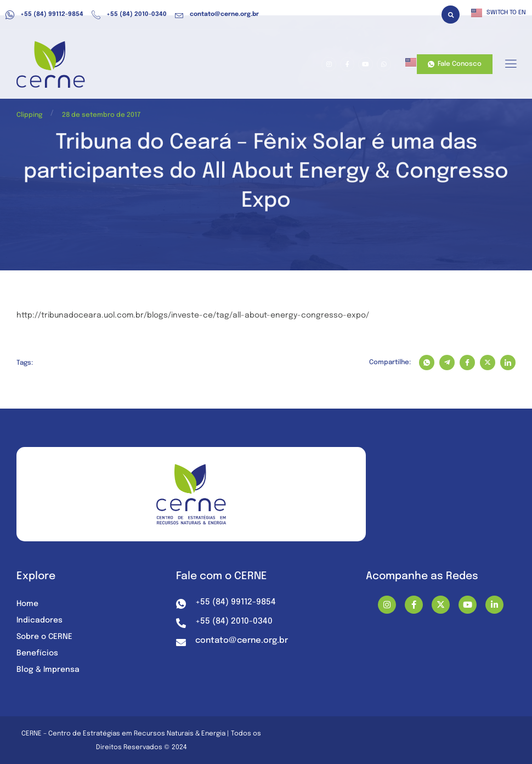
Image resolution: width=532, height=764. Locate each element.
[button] (451, 15)
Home (27, 604)
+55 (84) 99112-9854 (44, 15)
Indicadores (39, 620)
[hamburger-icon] (510, 65)
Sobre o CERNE (44, 637)
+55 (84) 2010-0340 (129, 15)
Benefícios (37, 653)
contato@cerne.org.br (217, 15)
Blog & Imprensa (48, 670)
